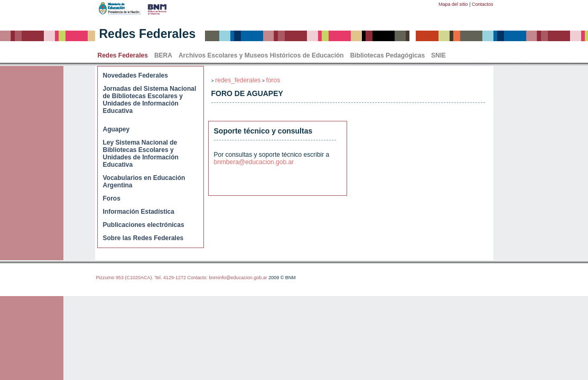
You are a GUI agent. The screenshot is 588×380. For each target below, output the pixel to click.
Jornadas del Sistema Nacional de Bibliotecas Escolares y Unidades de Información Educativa (150, 100)
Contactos (483, 4)
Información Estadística (139, 212)
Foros (112, 198)
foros (273, 80)
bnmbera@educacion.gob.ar (254, 162)
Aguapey (116, 129)
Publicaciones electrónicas (144, 225)
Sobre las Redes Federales (143, 238)
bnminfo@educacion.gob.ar (238, 278)
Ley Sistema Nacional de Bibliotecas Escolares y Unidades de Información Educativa (141, 154)
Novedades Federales (136, 75)
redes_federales (238, 80)
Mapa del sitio (453, 4)
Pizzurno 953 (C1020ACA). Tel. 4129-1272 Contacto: (153, 278)
